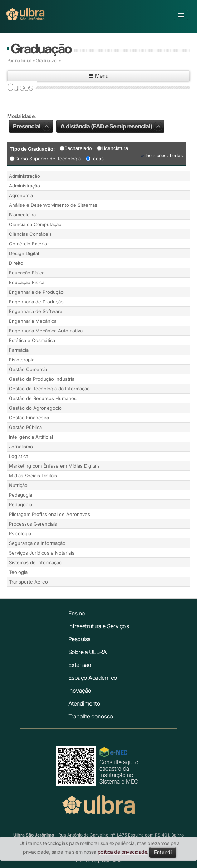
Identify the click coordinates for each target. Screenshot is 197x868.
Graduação (41, 48)
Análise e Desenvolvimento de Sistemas (53, 205)
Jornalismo (21, 447)
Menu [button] (98, 76)
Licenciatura (112, 148)
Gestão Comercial (29, 369)
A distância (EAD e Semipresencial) (112, 126)
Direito (16, 263)
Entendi (163, 852)
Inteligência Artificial (31, 437)
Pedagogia (21, 495)
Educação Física (27, 273)
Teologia (18, 572)
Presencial (32, 126)
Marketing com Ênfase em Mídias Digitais (54, 466)
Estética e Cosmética (32, 340)
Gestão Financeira (29, 418)
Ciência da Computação (35, 224)
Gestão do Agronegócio (35, 408)
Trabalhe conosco (91, 716)
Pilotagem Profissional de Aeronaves (50, 514)
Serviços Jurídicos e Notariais (42, 553)
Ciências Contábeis (30, 234)
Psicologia (20, 533)
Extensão (80, 665)
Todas (95, 159)
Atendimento (84, 703)
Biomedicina (22, 215)
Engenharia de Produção (36, 292)
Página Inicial (19, 60)
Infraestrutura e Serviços (99, 626)
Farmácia (19, 350)
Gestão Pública (25, 427)
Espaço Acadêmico (93, 678)
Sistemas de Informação (35, 562)
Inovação (80, 691)
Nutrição (18, 485)
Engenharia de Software (36, 311)
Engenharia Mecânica (33, 321)
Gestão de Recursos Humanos (43, 398)
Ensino (77, 613)
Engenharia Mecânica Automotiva (46, 331)
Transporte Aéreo (28, 582)
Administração (24, 176)
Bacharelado (76, 148)
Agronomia (21, 195)
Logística (19, 456)
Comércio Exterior (29, 244)
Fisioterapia (22, 360)
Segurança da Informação (37, 543)
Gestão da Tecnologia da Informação (49, 389)
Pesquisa (80, 639)
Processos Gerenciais (33, 524)
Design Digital (24, 253)
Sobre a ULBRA (88, 652)
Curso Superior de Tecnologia (45, 159)
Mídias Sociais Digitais (33, 476)
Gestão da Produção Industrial (42, 379)
